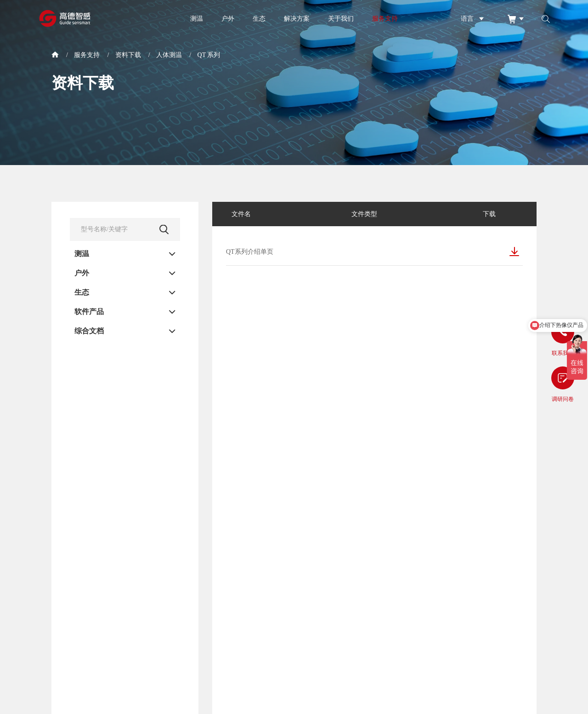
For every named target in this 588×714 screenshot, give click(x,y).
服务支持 (385, 18)
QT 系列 (209, 55)
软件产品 (89, 312)
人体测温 (169, 55)
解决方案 (297, 18)
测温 (197, 18)
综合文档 (89, 331)
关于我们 (341, 18)
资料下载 (128, 55)
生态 (259, 18)
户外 (228, 18)
